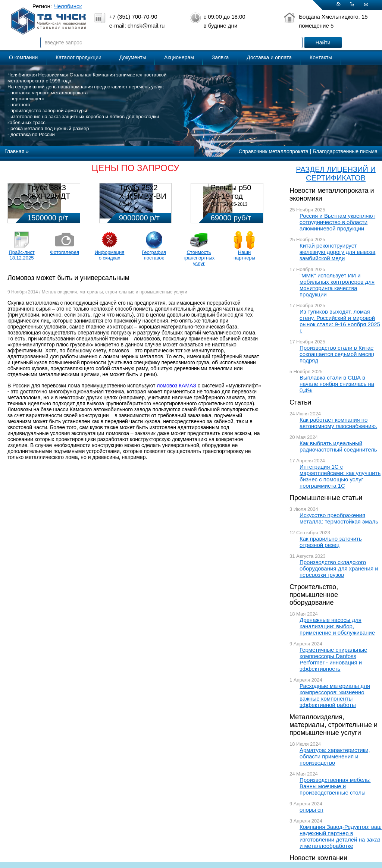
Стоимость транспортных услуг (199, 258)
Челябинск (68, 6)
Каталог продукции (79, 57)
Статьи (300, 402)
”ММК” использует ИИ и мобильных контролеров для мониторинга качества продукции (337, 285)
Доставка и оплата (269, 57)
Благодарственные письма (345, 151)
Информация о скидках (110, 255)
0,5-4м (126, 204)
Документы (133, 57)
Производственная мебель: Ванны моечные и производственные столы (335, 786)
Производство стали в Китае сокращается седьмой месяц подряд (337, 354)
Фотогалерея (65, 252)
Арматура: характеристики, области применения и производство (335, 756)
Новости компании (318, 858)
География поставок (154, 255)
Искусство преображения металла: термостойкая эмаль (339, 518)
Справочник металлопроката (274, 151)
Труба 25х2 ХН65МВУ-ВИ (143, 192)
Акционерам (179, 57)
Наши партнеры (244, 255)
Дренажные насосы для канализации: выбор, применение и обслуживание (337, 626)
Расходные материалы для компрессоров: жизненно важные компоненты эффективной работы (335, 695)
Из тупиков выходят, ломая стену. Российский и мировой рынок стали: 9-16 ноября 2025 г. (340, 321)
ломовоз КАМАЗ (176, 386)
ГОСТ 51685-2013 (229, 204)
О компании (23, 57)
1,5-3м (34, 204)
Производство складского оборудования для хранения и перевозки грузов (339, 568)
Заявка (220, 57)
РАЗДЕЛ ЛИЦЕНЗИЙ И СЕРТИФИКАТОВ (336, 174)
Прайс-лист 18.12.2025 (21, 255)
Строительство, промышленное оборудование (314, 595)
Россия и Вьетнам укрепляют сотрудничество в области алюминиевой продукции (337, 222)
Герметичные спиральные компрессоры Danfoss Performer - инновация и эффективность (333, 659)
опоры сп (311, 810)
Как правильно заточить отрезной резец (331, 542)
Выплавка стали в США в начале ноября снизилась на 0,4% (337, 384)
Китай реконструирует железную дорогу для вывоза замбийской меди (337, 252)
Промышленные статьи (326, 498)
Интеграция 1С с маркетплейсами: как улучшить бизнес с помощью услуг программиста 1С (340, 476)
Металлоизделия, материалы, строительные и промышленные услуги (334, 725)
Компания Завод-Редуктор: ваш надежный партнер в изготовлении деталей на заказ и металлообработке (341, 836)
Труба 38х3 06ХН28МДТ (49, 192)
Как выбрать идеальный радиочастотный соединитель (338, 446)
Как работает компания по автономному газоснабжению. (338, 423)
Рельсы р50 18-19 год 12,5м (231, 196)
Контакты (321, 57)
